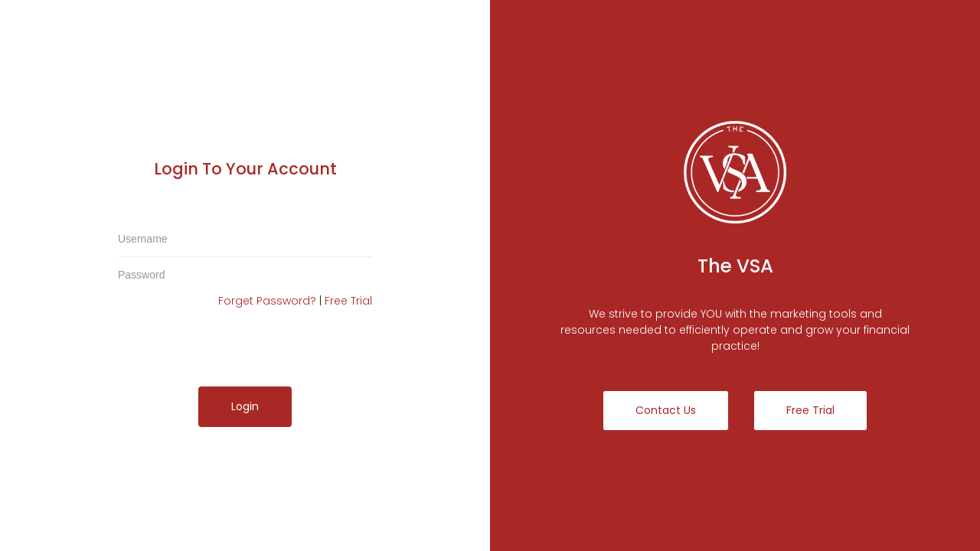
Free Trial (348, 301)
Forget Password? (267, 301)
